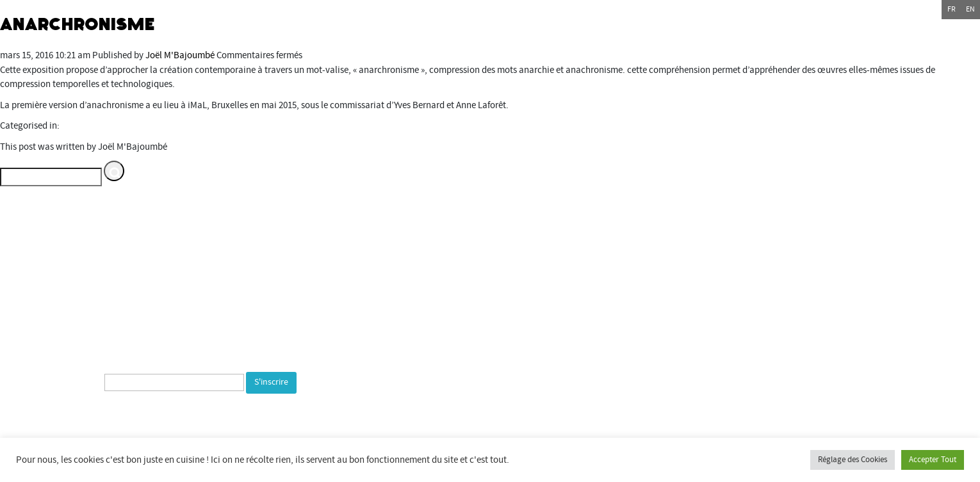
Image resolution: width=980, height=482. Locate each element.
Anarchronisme (78, 24)
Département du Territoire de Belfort (717, 258)
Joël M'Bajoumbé (180, 55)
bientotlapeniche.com (727, 374)
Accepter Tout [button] (933, 460)
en (970, 9)
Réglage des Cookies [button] (853, 460)
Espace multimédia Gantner (745, 331)
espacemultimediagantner (746, 345)
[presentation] (149, 422)
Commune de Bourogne (692, 302)
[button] (114, 171)
